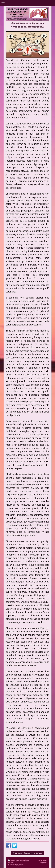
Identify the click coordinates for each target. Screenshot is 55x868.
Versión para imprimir (17, 861)
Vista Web (44, 862)
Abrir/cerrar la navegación (27, 3)
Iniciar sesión (43, 860)
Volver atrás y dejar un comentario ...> (28, 853)
